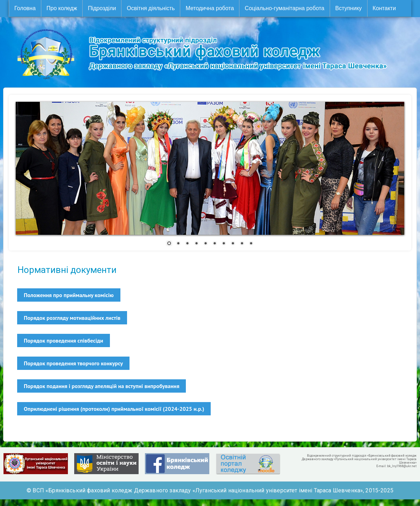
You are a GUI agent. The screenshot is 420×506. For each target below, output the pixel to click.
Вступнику (349, 8)
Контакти (384, 8)
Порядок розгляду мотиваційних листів (72, 318)
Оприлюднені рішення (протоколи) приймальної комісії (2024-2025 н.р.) (114, 409)
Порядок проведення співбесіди (64, 340)
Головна (25, 8)
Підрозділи (102, 8)
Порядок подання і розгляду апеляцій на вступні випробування (101, 386)
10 (251, 244)
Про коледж (62, 8)
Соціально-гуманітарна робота (284, 8)
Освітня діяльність (151, 8)
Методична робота (210, 8)
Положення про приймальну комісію (69, 295)
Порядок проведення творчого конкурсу (73, 363)
